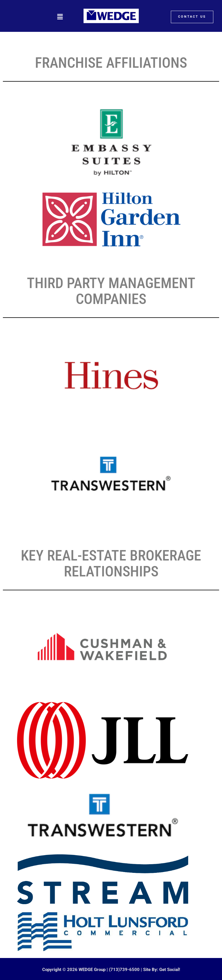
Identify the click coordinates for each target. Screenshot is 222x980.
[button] (60, 17)
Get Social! (170, 970)
